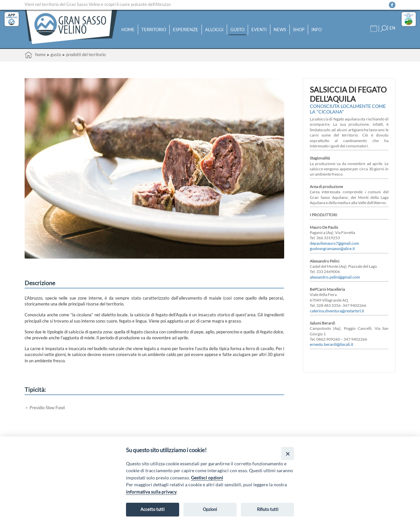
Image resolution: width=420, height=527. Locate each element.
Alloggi (214, 30)
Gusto (237, 30)
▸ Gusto (54, 54)
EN (392, 28)
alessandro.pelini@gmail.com (335, 277)
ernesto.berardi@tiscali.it (331, 344)
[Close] (288, 453)
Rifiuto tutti (268, 509)
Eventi (259, 30)
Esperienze (186, 30)
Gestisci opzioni (207, 478)
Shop (299, 30)
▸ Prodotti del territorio (84, 54)
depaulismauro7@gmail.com (334, 243)
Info (316, 30)
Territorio (154, 30)
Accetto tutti (152, 509)
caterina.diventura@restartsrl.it (337, 311)
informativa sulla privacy (151, 492)
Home (128, 30)
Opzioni (210, 509)
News (280, 30)
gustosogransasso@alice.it (332, 248)
